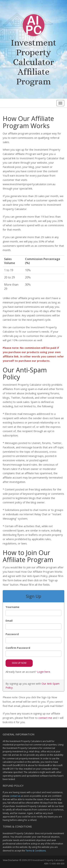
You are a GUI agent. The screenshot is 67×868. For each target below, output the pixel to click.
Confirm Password (18, 648)
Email (9, 621)
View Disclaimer (11, 860)
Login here (44, 672)
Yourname (12, 607)
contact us (15, 796)
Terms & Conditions (36, 851)
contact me (45, 718)
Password (12, 634)
